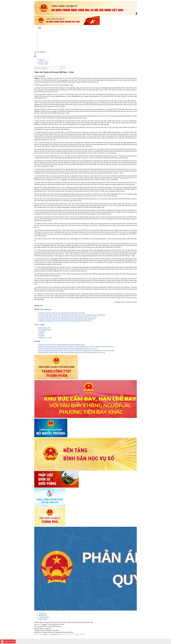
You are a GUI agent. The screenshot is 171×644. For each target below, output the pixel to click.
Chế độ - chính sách (45, 42)
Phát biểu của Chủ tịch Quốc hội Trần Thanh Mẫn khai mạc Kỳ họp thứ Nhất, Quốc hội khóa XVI (67, 319)
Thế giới (41, 334)
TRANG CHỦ (43, 613)
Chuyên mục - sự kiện (45, 338)
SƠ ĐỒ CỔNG (43, 619)
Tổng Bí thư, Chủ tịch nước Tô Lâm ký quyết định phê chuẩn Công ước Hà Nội (62, 313)
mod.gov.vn (54, 634)
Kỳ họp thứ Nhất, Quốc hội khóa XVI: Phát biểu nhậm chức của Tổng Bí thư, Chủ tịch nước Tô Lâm (68, 317)
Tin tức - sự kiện (44, 30)
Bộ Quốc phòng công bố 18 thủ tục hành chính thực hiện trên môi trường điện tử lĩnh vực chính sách (68, 349)
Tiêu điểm (41, 336)
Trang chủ (42, 60)
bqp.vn (45, 634)
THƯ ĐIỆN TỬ (43, 615)
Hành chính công (44, 40)
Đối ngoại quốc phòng (45, 330)
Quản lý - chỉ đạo (44, 38)
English (41, 48)
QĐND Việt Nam (43, 33)
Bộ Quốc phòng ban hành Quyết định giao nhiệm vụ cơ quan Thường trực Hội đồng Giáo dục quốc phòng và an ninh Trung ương (76, 351)
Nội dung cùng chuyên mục (43, 309)
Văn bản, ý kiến (43, 64)
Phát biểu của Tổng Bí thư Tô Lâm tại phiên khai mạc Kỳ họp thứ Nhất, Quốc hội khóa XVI (65, 321)
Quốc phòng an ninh (44, 328)
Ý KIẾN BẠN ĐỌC (44, 617)
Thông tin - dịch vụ (45, 45)
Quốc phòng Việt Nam (46, 35)
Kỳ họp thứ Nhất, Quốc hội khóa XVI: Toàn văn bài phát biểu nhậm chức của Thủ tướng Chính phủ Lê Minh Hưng (72, 315)
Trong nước (42, 332)
